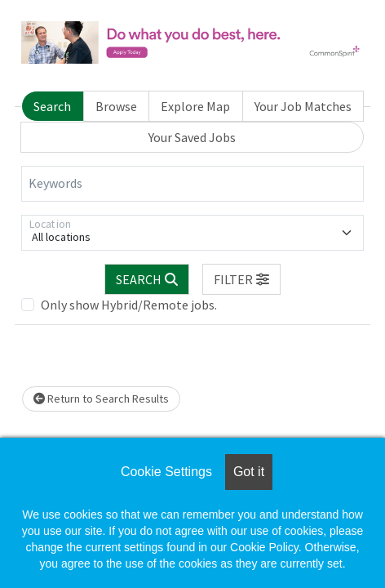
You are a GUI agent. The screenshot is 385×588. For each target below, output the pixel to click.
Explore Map (195, 106)
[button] (241, 279)
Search (52, 106)
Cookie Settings (166, 472)
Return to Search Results (101, 399)
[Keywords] (192, 184)
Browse (116, 106)
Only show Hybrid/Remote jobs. (129, 305)
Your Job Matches (303, 106)
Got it (249, 472)
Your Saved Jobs (192, 137)
